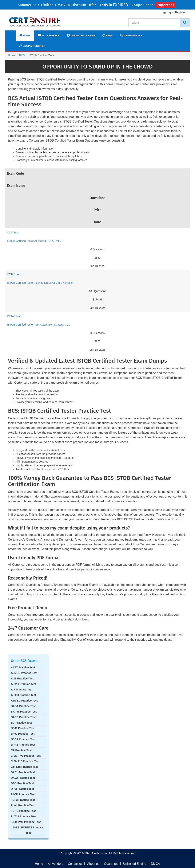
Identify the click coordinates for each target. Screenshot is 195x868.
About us (93, 864)
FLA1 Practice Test (23, 805)
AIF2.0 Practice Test (23, 695)
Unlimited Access (81, 35)
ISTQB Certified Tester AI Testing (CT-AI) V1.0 (34, 241)
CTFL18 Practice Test (24, 767)
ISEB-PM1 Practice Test (26, 822)
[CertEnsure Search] (185, 23)
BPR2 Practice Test (23, 745)
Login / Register (174, 12)
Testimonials (131, 35)
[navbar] (13, 34)
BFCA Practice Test (23, 739)
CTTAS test (14, 316)
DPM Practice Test (22, 789)
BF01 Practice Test (23, 728)
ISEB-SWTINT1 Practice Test (28, 830)
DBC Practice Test (22, 783)
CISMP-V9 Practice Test (26, 756)
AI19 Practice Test (22, 678)
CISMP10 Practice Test (25, 761)
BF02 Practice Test (23, 734)
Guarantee (111, 864)
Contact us (75, 864)
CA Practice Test (21, 750)
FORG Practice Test (23, 811)
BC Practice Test (21, 723)
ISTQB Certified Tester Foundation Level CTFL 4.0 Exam (41, 283)
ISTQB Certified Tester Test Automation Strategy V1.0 (39, 325)
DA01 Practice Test (23, 772)
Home (25, 35)
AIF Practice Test (22, 690)
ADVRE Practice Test (24, 673)
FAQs (107, 35)
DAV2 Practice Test (23, 778)
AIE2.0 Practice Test (24, 684)
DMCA (155, 864)
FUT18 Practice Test (24, 816)
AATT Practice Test (23, 667)
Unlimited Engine (135, 864)
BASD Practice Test (23, 717)
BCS (22, 55)
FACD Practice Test (23, 794)
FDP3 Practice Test (23, 800)
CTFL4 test (14, 274)
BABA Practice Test (23, 706)
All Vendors (49, 35)
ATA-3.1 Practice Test (24, 701)
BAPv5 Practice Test (24, 712)
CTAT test (13, 233)
